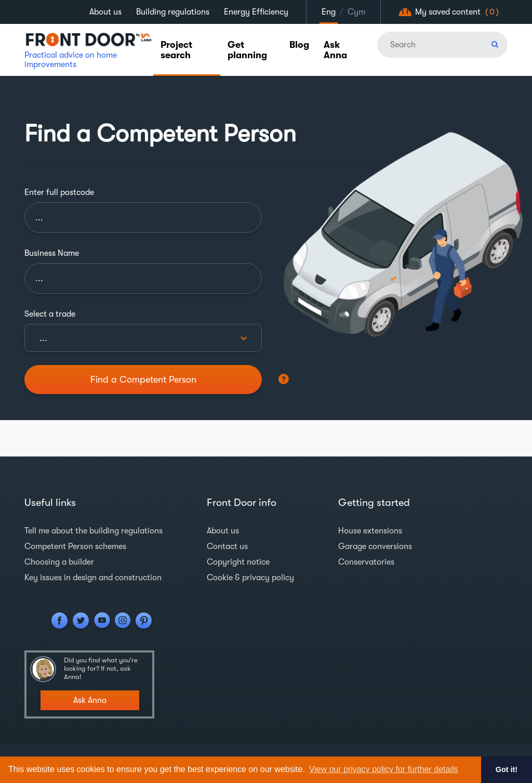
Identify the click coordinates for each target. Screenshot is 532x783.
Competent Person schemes (75, 546)
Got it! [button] (507, 769)
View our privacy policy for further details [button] (384, 769)
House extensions (370, 531)
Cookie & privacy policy (250, 578)
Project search (176, 50)
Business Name (52, 253)
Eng (329, 12)
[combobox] (143, 338)
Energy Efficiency (256, 12)
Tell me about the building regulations (94, 531)
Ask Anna (335, 50)
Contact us (227, 546)
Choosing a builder (59, 562)
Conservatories (366, 562)
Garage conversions (375, 546)
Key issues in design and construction (93, 578)
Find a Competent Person (143, 380)
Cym (356, 12)
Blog (299, 45)
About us (105, 12)
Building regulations (173, 12)
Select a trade (50, 314)
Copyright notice (238, 562)
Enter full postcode (59, 192)
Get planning (247, 50)
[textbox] (143, 338)
